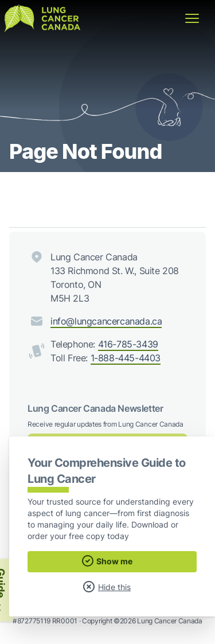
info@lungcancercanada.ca (106, 321)
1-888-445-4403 (126, 358)
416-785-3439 (128, 344)
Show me (107, 561)
